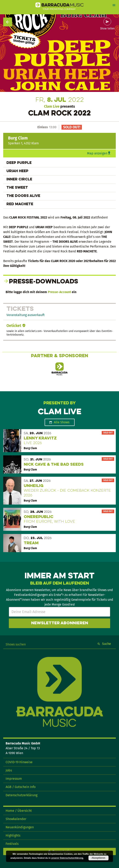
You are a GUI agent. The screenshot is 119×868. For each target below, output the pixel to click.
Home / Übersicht (19, 811)
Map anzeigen (97, 153)
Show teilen (107, 29)
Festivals (12, 844)
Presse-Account (59, 292)
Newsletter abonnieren (60, 623)
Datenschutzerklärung (22, 795)
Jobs (9, 770)
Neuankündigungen (20, 827)
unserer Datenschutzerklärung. (67, 858)
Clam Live (52, 106)
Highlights (13, 835)
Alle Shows (62, 422)
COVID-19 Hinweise (19, 762)
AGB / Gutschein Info (21, 787)
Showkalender (16, 819)
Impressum (14, 779)
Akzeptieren (98, 858)
